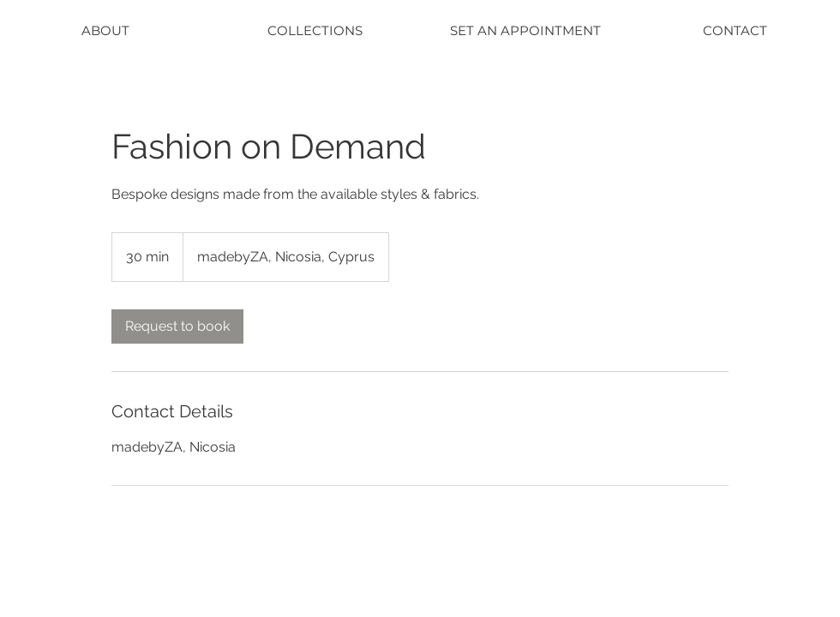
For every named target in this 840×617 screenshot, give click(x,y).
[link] (177, 326)
